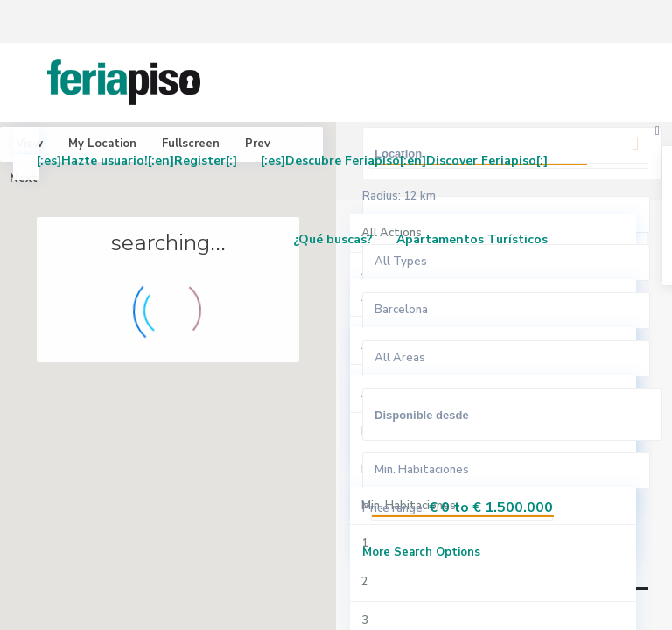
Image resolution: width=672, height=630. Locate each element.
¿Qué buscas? (333, 239)
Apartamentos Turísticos (472, 239)
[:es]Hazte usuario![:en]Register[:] (137, 161)
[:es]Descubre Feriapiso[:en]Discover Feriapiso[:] (404, 161)
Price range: (394, 508)
